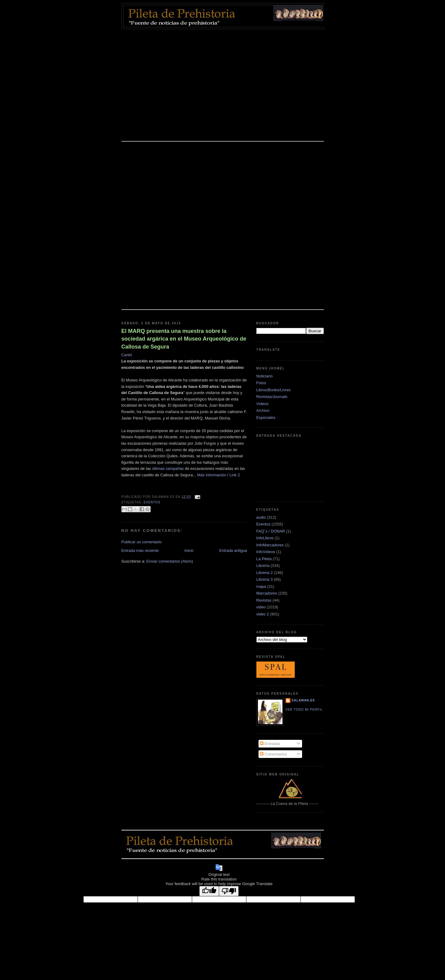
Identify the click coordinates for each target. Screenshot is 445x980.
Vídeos (263, 404)
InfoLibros (265, 538)
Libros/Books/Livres (274, 390)
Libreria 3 (265, 579)
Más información (212, 475)
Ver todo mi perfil (304, 710)
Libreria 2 (265, 573)
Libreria (263, 566)
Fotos (261, 383)
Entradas (270, 744)
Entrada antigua (233, 551)
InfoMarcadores (270, 545)
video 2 (263, 614)
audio (261, 517)
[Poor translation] (229, 891)
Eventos (152, 502)
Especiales (266, 418)
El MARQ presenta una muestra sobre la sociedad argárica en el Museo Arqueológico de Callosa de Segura (184, 339)
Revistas (264, 600)
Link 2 (235, 475)
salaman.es (303, 700)
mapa (261, 586)
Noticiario (265, 376)
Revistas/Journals (272, 397)
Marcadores (267, 593)
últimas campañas (168, 469)
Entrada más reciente (140, 551)
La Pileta (264, 559)
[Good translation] (209, 891)
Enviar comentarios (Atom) (170, 561)
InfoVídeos (266, 552)
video (261, 607)
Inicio (189, 551)
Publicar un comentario (142, 542)
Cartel (127, 355)
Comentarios (273, 754)
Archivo (263, 410)
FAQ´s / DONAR (271, 531)
